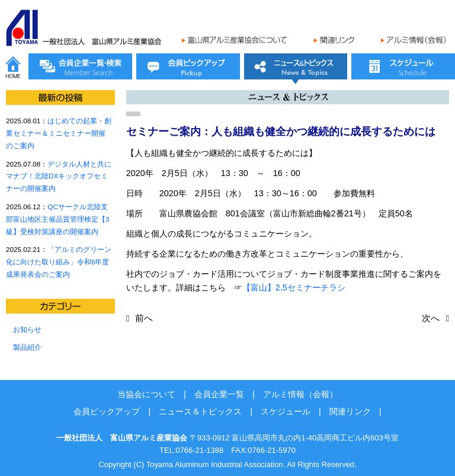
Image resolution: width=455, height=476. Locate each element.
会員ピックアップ (107, 411)
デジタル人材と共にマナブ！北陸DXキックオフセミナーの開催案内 (59, 176)
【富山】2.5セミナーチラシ (294, 287)
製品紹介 (27, 347)
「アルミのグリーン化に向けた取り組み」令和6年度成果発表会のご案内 (59, 262)
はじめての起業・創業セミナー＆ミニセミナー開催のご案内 (59, 133)
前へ (144, 318)
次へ (431, 318)
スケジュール (286, 411)
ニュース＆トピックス (200, 411)
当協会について (146, 394)
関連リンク (350, 411)
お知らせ (27, 329)
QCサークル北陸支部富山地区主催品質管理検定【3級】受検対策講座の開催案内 (57, 219)
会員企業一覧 (219, 394)
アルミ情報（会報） (300, 394)
